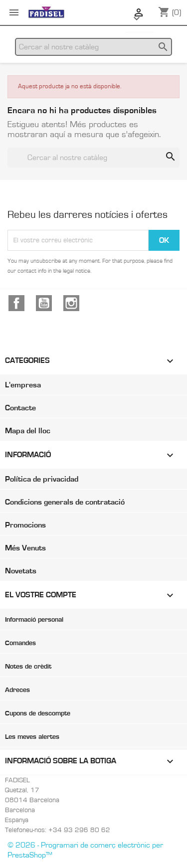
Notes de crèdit (28, 667)
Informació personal (34, 620)
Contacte (20, 408)
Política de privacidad (42, 479)
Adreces (17, 690)
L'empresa (23, 385)
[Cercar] (93, 47)
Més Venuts (25, 548)
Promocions (25, 525)
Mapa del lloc (28, 431)
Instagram (71, 303)
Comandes (20, 643)
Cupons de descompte (38, 713)
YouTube (44, 303)
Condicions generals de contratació (65, 502)
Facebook (16, 303)
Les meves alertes (32, 737)
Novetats (21, 571)
